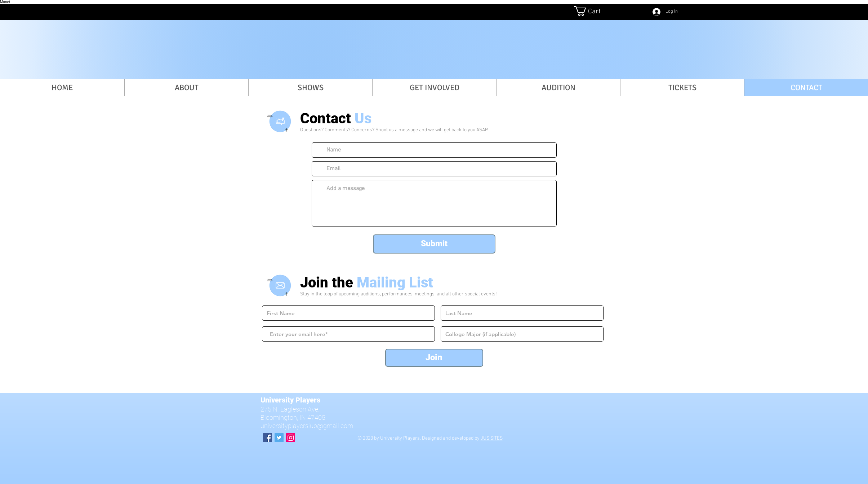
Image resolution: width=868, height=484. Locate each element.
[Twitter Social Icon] (279, 438)
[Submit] (434, 244)
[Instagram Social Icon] (291, 438)
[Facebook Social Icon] (268, 438)
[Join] (434, 358)
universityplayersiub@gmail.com (307, 426)
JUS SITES (492, 438)
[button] (592, 11)
